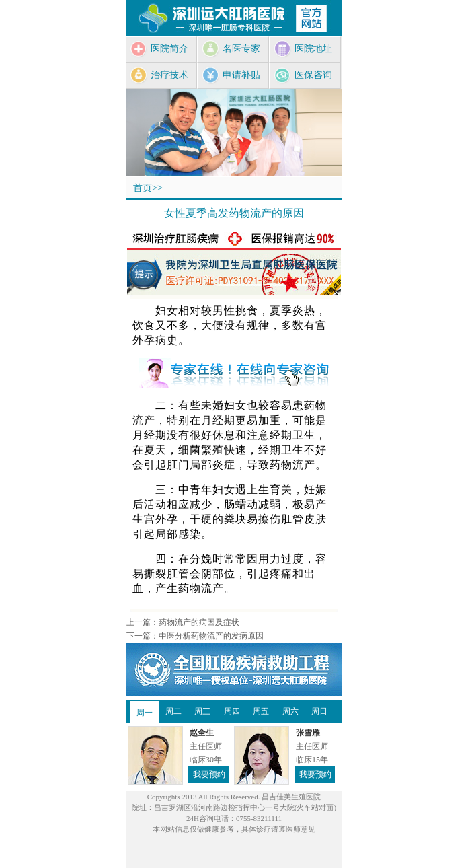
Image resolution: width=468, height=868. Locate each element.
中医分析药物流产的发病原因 (211, 636)
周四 (232, 711)
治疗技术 (159, 75)
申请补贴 (231, 75)
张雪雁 (308, 733)
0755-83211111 (259, 818)
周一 (145, 713)
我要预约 (209, 774)
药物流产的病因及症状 (199, 622)
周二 (173, 711)
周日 (319, 711)
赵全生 (202, 733)
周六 (290, 711)
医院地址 (303, 49)
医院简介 (159, 49)
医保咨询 (303, 75)
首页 (143, 188)
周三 (202, 711)
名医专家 (231, 49)
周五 (261, 711)
